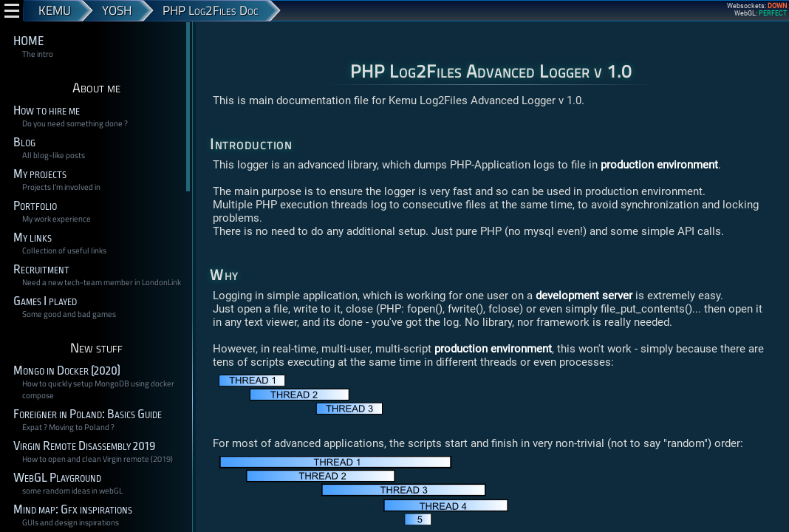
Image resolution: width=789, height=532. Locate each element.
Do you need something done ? (75, 123)
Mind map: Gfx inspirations (73, 509)
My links (33, 238)
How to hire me (47, 110)
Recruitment (41, 269)
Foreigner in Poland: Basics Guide (88, 414)
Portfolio (35, 206)
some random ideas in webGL (72, 491)
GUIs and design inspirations (71, 522)
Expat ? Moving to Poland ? (68, 427)
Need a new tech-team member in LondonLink (102, 282)
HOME (29, 41)
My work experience (57, 219)
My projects (40, 174)
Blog (24, 142)
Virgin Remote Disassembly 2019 (85, 446)
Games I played (45, 301)
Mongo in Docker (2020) (67, 371)
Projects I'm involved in (61, 187)
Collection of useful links (64, 250)
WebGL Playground (57, 478)
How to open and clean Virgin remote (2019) (98, 459)
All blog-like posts (54, 155)
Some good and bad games (69, 314)
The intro (38, 54)
